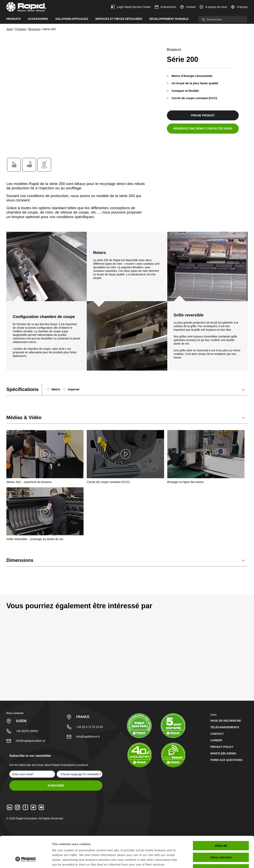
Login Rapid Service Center (131, 7)
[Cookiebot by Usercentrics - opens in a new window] (26, 860)
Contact (188, 7)
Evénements (165, 7)
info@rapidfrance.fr (88, 737)
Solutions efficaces (72, 19)
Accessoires (38, 19)
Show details (208, 860)
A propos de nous (213, 7)
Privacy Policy (222, 747)
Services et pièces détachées (119, 19)
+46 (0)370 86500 (27, 731)
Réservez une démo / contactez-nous (202, 128)
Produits (13, 19)
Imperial (74, 389)
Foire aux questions (226, 760)
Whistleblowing (223, 753)
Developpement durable (169, 19)
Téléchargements (225, 727)
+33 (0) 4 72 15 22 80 (89, 727)
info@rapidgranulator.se (31, 741)
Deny (221, 843)
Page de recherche (226, 721)
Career (216, 740)
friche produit (202, 115)
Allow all (221, 820)
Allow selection (221, 831)
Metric (56, 389)
